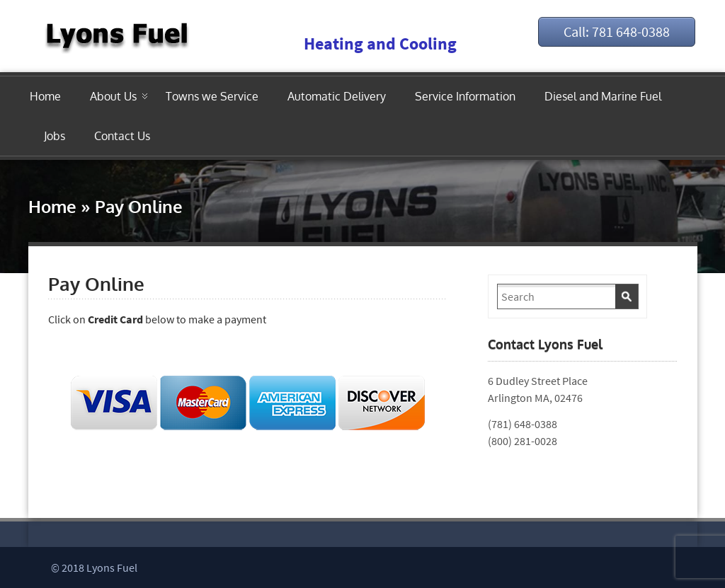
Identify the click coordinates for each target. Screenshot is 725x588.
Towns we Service (212, 96)
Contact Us (122, 136)
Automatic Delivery (337, 96)
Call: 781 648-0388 (617, 31)
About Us (113, 96)
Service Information (465, 96)
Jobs (55, 136)
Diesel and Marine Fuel (603, 96)
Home (45, 96)
